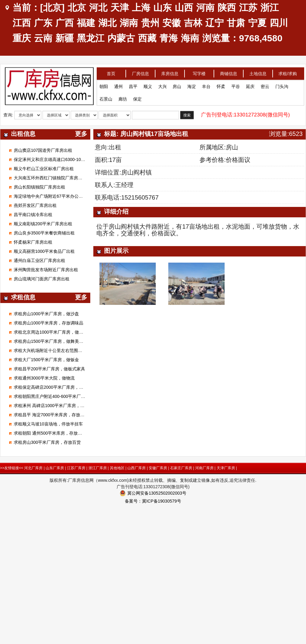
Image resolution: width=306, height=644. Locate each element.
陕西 (227, 7)
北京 (77, 7)
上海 (141, 7)
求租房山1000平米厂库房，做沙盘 (46, 314)
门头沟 (282, 85)
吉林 (193, 23)
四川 (279, 23)
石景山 (106, 98)
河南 (205, 7)
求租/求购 (288, 73)
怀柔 (221, 85)
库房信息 (170, 73)
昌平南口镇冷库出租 (33, 215)
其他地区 (117, 468)
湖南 (129, 23)
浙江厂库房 (98, 468)
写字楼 (199, 73)
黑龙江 (91, 38)
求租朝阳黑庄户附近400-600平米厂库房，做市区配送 (64, 396)
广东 (43, 23)
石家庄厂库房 (181, 468)
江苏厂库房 (76, 468)
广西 (65, 23)
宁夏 (257, 23)
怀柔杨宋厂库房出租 (33, 242)
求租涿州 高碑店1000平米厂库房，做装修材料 (58, 406)
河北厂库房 (33, 468)
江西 (22, 23)
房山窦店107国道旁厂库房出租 (43, 150)
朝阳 (104, 85)
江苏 (248, 7)
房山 (177, 85)
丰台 (206, 85)
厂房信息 (140, 73)
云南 (43, 38)
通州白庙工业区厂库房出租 (39, 260)
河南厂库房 (204, 468)
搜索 (187, 114)
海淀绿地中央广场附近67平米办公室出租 (53, 196)
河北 (98, 7)
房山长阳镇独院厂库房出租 (39, 187)
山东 (162, 7)
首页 (111, 73)
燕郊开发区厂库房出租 (35, 205)
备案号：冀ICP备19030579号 (153, 501)
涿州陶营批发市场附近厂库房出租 (46, 270)
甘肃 (236, 23)
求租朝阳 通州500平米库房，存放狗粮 (50, 433)
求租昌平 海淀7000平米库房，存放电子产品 (56, 415)
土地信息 (258, 73)
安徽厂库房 (158, 468)
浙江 (270, 7)
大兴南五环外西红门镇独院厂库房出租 (50, 178)
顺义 (148, 85)
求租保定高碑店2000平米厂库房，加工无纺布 (57, 387)
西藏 (147, 38)
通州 (118, 85)
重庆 (22, 38)
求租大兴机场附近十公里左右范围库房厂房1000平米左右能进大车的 (78, 350)
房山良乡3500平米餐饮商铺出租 (44, 233)
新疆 (65, 38)
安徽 (172, 23)
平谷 (236, 85)
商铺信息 (229, 73)
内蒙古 (121, 38)
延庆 (250, 85)
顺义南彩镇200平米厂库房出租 (43, 224)
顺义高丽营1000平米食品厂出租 (44, 251)
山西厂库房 (136, 468)
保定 (137, 98)
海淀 (192, 85)
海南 (190, 38)
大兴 (162, 85)
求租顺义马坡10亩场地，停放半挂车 (48, 424)
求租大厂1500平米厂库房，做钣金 (46, 360)
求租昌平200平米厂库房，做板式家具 (49, 369)
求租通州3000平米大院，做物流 (44, 378)
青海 (169, 38)
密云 (265, 85)
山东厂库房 (55, 468)
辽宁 (215, 23)
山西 (184, 7)
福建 (86, 23)
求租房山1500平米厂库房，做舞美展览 (51, 341)
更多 (81, 134)
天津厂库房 (226, 468)
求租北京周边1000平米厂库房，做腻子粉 (53, 332)
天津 (120, 7)
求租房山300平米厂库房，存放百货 (47, 442)
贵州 (150, 23)
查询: (8, 114)
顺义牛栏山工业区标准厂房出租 (44, 169)
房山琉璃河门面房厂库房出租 (42, 279)
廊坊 (123, 98)
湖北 (107, 23)
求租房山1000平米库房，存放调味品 (49, 323)
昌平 (133, 85)
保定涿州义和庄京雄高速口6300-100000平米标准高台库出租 (71, 159)
